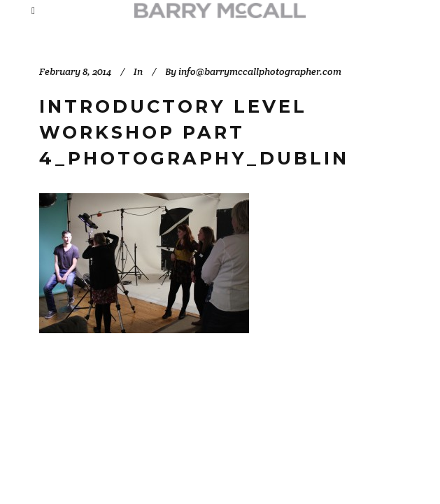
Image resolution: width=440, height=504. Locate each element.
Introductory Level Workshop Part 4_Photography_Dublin (194, 132)
